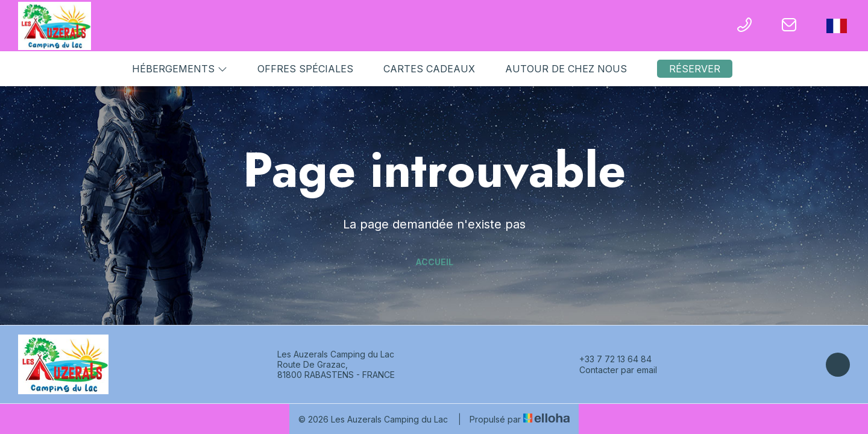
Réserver (695, 69)
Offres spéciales (305, 69)
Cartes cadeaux (429, 69)
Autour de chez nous (566, 69)
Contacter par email (611, 370)
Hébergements (180, 69)
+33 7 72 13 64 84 (609, 359)
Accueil (434, 262)
